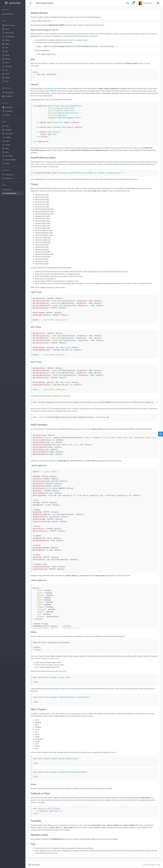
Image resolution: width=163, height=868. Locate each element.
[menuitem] (13, 12)
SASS (49, 848)
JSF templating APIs (50, 89)
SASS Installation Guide (79, 40)
